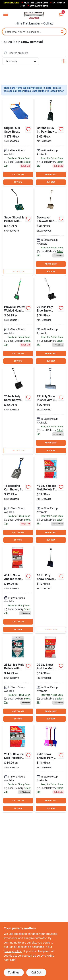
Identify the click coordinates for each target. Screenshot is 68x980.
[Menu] (6, 14)
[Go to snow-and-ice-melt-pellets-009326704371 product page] (18, 589)
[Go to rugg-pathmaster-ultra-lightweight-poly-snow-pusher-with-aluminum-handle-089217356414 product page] (50, 410)
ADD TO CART (18, 174)
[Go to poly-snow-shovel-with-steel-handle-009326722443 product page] (18, 410)
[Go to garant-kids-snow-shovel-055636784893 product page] (50, 768)
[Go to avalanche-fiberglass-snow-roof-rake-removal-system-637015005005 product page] (18, 142)
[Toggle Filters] (63, 61)
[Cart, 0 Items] (61, 15)
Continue (14, 972)
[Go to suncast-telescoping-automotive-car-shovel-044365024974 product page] (18, 500)
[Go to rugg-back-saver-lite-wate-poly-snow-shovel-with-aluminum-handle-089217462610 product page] (50, 232)
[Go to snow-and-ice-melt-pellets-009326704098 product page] (50, 679)
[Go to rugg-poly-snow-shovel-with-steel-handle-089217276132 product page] (50, 589)
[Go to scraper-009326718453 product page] (18, 321)
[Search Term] (34, 32)
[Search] (62, 32)
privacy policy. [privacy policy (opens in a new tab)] (13, 951)
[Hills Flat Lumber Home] (34, 15)
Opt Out (36, 972)
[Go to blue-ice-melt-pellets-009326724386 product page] (18, 768)
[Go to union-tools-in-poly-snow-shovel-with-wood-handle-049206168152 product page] (50, 142)
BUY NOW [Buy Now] (18, 182)
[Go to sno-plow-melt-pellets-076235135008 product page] (18, 679)
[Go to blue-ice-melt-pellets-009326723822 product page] (50, 500)
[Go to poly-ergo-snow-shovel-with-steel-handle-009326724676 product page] (50, 321)
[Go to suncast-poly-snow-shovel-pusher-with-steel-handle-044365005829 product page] (18, 232)
